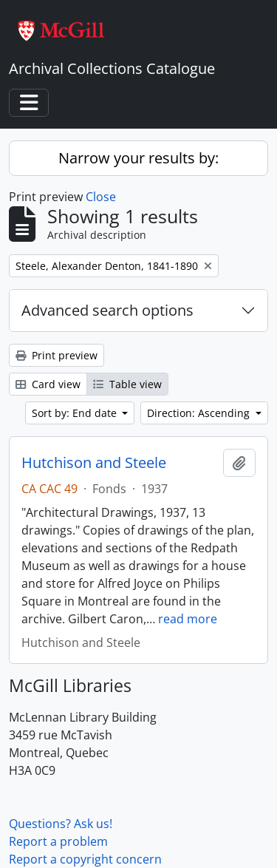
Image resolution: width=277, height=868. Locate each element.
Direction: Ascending (200, 413)
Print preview (57, 355)
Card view (48, 384)
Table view (127, 384)
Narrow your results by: (138, 158)
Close (101, 197)
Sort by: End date (76, 413)
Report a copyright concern (85, 859)
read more (188, 619)
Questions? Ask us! (61, 824)
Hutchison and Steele (94, 463)
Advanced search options (107, 310)
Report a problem (58, 841)
